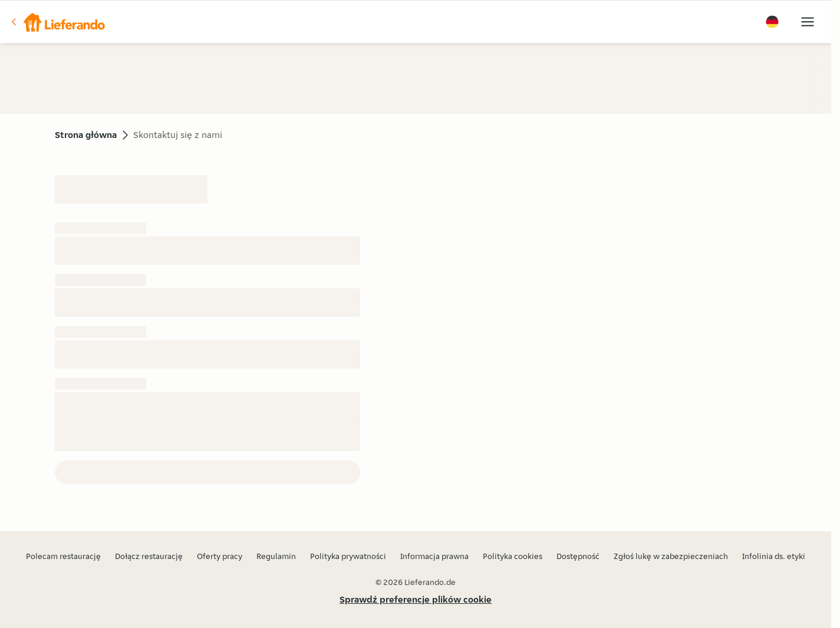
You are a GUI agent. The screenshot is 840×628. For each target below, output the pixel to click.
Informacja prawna (434, 556)
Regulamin (276, 556)
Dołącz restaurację (149, 556)
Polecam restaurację (63, 556)
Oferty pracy (220, 556)
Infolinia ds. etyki (774, 556)
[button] (57, 22)
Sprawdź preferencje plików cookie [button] (416, 599)
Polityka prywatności (348, 556)
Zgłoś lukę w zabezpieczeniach (671, 556)
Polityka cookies (513, 556)
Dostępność (578, 556)
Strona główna (86, 135)
